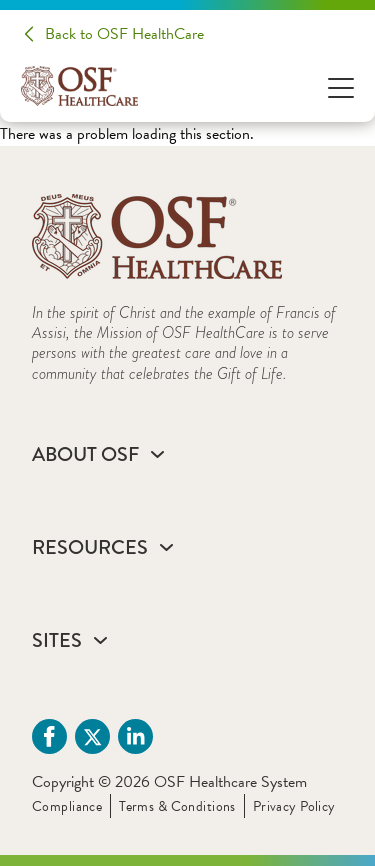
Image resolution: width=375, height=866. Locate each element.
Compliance (67, 806)
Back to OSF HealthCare (124, 34)
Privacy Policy (294, 806)
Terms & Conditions (177, 806)
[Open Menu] (341, 86)
